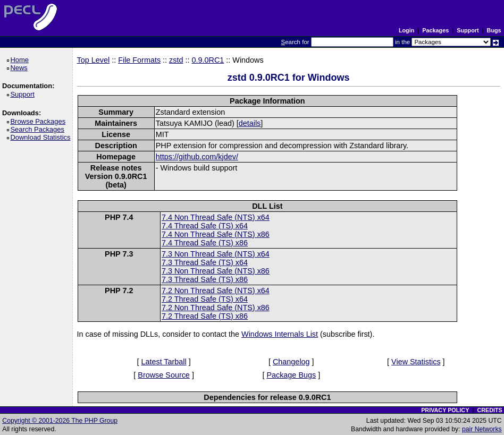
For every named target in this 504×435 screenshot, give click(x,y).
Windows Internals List (280, 334)
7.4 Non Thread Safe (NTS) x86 (216, 234)
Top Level (94, 60)
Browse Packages (40, 121)
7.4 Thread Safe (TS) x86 (205, 243)
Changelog (291, 362)
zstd (176, 60)
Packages (435, 30)
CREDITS (489, 410)
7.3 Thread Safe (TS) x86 (205, 279)
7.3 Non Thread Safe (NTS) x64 (216, 254)
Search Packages (39, 129)
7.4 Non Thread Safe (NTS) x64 (216, 217)
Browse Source (164, 375)
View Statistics (416, 362)
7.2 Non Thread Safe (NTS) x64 (216, 291)
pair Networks (482, 429)
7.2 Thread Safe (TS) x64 (205, 299)
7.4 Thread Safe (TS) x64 (205, 226)
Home (21, 60)
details (250, 123)
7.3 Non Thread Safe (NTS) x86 (216, 271)
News (20, 68)
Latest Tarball (163, 362)
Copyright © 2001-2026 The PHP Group (60, 421)
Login (406, 30)
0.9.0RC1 (208, 60)
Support (468, 30)
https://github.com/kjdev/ (197, 157)
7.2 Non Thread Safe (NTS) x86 (216, 308)
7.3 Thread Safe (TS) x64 (205, 262)
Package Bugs (291, 375)
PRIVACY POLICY (445, 410)
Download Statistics (42, 137)
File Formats (139, 60)
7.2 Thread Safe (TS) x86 (205, 316)
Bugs (494, 30)
